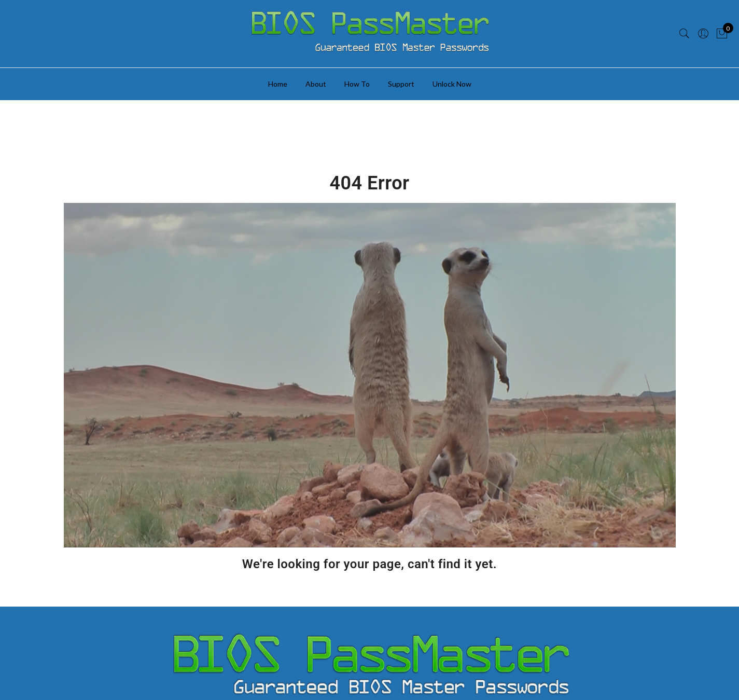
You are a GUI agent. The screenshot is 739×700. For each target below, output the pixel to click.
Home (278, 84)
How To (357, 84)
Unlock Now (452, 84)
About (316, 84)
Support (401, 84)
